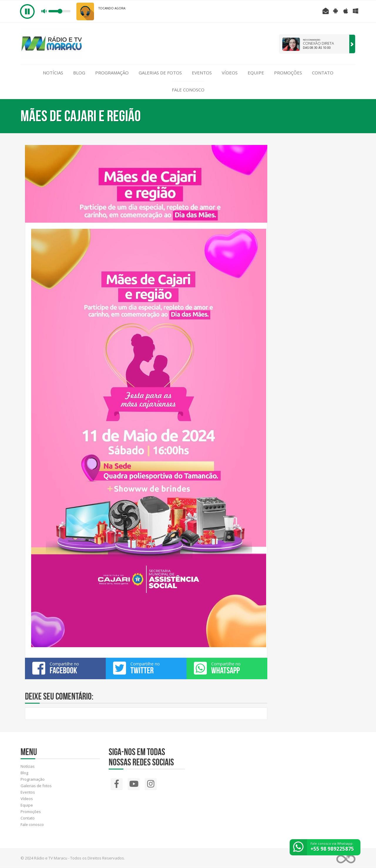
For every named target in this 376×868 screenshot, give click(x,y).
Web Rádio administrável (346, 858)
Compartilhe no (65, 668)
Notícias (53, 73)
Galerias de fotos (160, 73)
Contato (323, 73)
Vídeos (230, 73)
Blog (79, 73)
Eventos (202, 73)
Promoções (288, 73)
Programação (112, 73)
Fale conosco (188, 90)
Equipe (256, 73)
